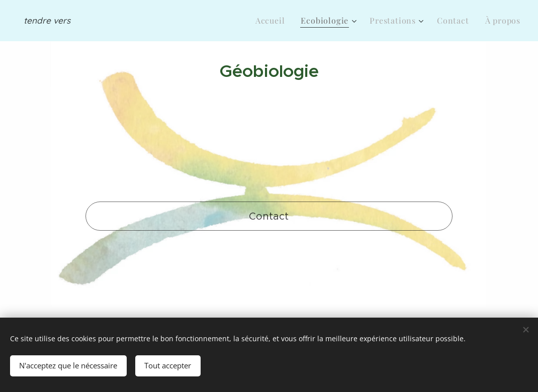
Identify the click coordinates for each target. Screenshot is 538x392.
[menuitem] (273, 21)
